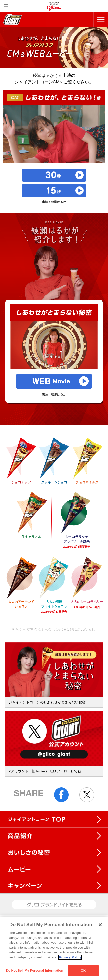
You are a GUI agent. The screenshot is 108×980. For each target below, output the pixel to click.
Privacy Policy (70, 957)
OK (83, 971)
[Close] (100, 925)
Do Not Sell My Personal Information (35, 971)
